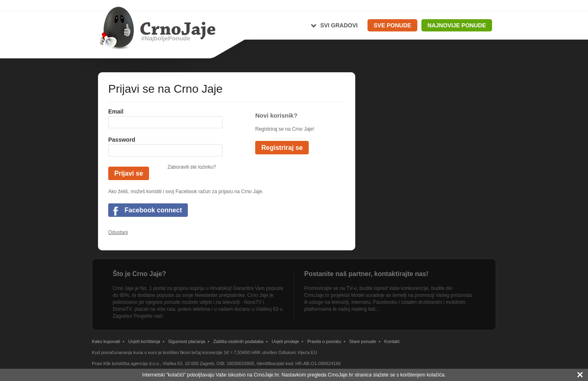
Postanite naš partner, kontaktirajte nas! (366, 274)
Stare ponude (363, 341)
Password (122, 140)
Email (116, 111)
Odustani (118, 232)
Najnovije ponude (457, 25)
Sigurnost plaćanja (187, 341)
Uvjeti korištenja (144, 341)
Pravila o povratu (324, 341)
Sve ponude (392, 25)
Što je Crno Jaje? (139, 274)
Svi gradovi (339, 25)
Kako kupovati (106, 341)
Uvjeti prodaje (285, 341)
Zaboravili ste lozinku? (192, 167)
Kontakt (392, 341)
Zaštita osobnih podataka (238, 341)
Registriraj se (282, 148)
